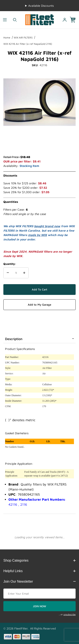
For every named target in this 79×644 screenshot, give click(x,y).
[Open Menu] (5, 20)
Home (7, 38)
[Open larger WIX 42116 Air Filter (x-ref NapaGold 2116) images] (39, 102)
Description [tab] (14, 339)
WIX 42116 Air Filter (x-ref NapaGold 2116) (28, 44)
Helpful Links (39, 571)
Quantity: (10, 264)
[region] (39, 145)
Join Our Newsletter (39, 581)
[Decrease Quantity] (8, 273)
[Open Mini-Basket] (74, 20)
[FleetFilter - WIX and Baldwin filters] (39, 19)
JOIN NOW (39, 606)
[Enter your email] (39, 594)
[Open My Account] (64, 20)
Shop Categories (39, 560)
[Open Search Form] (15, 20)
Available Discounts (41, 6)
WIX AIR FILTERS (23, 38)
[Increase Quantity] (24, 273)
